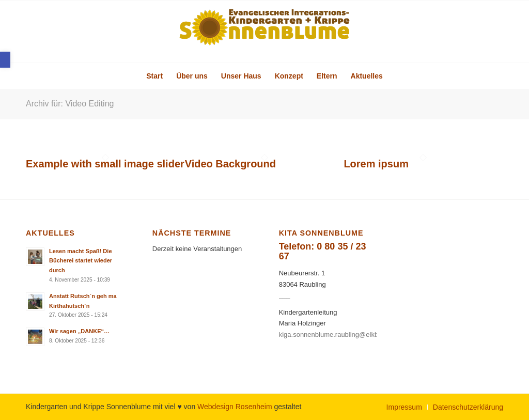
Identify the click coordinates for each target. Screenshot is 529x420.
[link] (5, 60)
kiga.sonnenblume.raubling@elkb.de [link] (333, 335)
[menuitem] (154, 76)
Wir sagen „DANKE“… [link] (79, 331)
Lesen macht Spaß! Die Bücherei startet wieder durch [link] (81, 261)
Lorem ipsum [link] (376, 164)
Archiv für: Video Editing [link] (70, 104)
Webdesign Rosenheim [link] (235, 407)
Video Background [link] (230, 164)
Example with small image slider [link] (105, 164)
